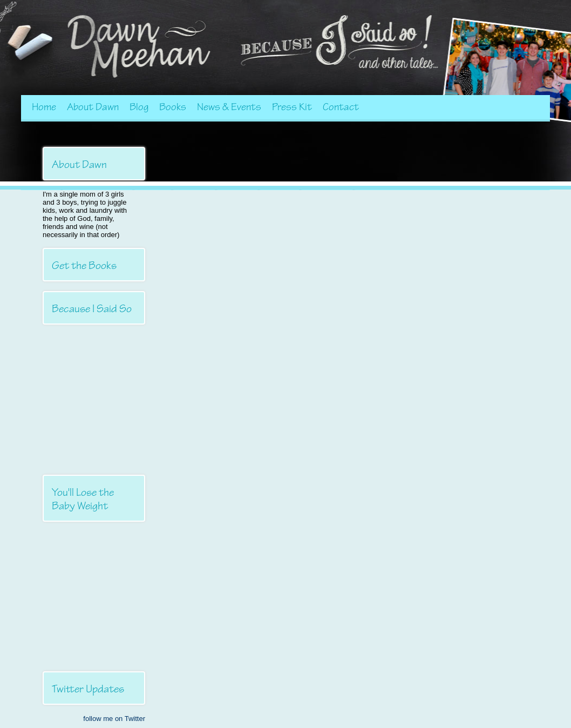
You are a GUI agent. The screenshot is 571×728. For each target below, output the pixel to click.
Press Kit (292, 107)
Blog (139, 107)
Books (173, 107)
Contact (341, 107)
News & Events (229, 107)
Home (44, 107)
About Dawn (93, 107)
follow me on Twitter (114, 719)
